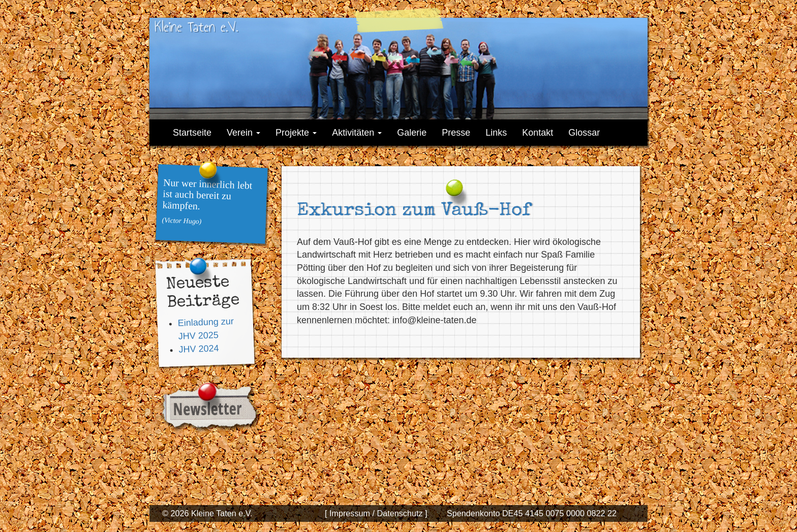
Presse (456, 133)
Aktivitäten (357, 133)
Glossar (584, 133)
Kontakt (538, 133)
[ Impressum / (350, 513)
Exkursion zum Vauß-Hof (414, 211)
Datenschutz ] (401, 513)
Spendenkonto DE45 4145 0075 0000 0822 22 (532, 513)
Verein (243, 133)
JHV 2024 (199, 349)
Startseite (192, 133)
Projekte (296, 133)
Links (496, 133)
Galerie (412, 133)
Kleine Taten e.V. (196, 27)
